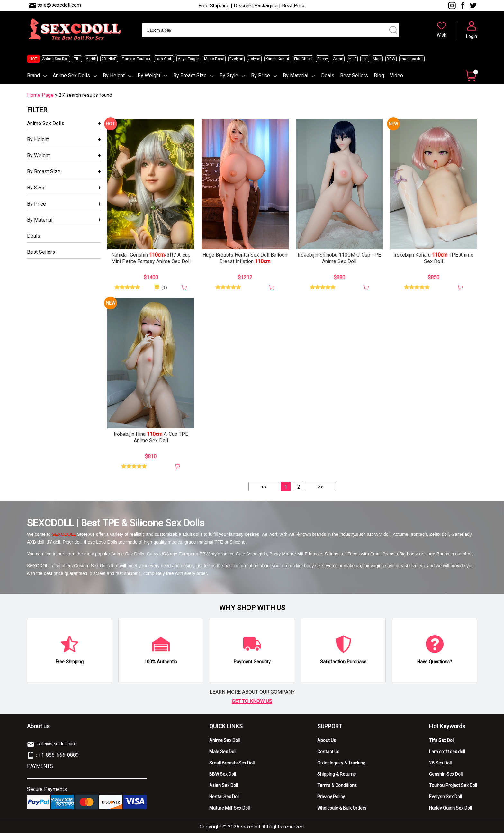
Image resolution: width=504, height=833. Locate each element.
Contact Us (328, 752)
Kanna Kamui (277, 59)
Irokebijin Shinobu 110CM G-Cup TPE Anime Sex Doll (339, 258)
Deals (328, 75)
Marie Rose (214, 59)
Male (377, 59)
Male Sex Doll (223, 752)
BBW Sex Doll (223, 774)
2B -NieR (109, 59)
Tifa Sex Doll (442, 740)
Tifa (77, 59)
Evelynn (236, 59)
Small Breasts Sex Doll (232, 763)
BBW (391, 59)
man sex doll (412, 59)
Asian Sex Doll (224, 785)
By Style (229, 75)
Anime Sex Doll (55, 59)
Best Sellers (354, 75)
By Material (296, 75)
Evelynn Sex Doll (446, 797)
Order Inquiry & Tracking (341, 763)
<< (264, 487)
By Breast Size (190, 75)
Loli (365, 59)
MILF (352, 59)
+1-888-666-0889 (59, 755)
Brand (33, 75)
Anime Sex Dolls (71, 75)
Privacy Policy (331, 797)
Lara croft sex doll (447, 752)
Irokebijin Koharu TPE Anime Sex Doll (433, 258)
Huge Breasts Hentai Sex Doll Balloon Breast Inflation (245, 258)
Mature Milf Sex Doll (230, 808)
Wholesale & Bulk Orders (342, 808)
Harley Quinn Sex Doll (450, 808)
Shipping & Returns (337, 774)
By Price (261, 75)
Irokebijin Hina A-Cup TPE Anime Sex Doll (151, 437)
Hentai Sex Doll (224, 797)
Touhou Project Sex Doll (453, 785)
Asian (338, 59)
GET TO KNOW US (252, 701)
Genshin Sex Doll (446, 774)
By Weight (149, 75)
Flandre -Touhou (136, 59)
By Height (114, 75)
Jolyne (254, 59)
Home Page (40, 95)
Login (472, 36)
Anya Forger (188, 59)
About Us (327, 740)
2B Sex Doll (440, 763)
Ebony (323, 59)
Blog (379, 75)
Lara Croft (164, 59)
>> (320, 487)
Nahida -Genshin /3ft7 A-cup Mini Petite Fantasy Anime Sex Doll (151, 258)
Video (396, 75)
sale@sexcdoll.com (59, 5)
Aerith (91, 59)
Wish (442, 35)
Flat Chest (303, 59)
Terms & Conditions (337, 785)
